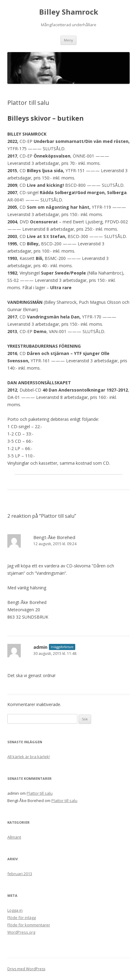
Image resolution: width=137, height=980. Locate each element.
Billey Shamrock (69, 12)
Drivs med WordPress (26, 969)
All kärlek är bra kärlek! (29, 757)
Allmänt (14, 837)
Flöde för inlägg (22, 918)
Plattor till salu (40, 793)
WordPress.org (21, 932)
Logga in (15, 910)
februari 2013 (20, 874)
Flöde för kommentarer (29, 925)
